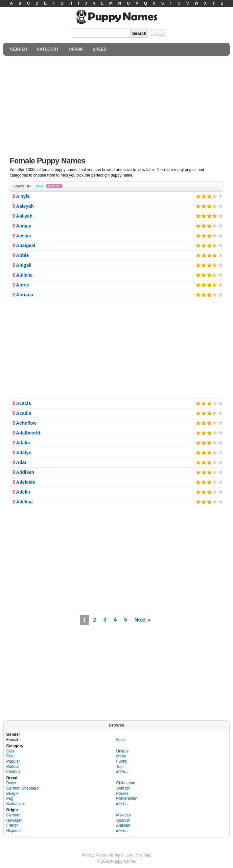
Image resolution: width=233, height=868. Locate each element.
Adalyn (24, 453)
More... (122, 772)
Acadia (24, 413)
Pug (10, 798)
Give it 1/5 (198, 196)
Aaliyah (24, 216)
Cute (10, 751)
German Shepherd (23, 788)
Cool (10, 756)
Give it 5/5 (221, 196)
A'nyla (23, 196)
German (13, 815)
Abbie (23, 255)
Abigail (24, 265)
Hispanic (14, 831)
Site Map (143, 855)
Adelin (23, 492)
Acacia (23, 403)
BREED (100, 49)
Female (54, 186)
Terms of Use (121, 855)
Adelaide (26, 482)
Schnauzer (16, 804)
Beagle (12, 794)
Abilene (24, 275)
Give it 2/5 (204, 196)
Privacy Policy (94, 855)
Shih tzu (123, 788)
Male (40, 186)
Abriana (25, 295)
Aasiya (23, 236)
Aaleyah (25, 206)
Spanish (123, 820)
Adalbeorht (28, 433)
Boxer (11, 783)
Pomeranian (127, 798)
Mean (121, 756)
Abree (23, 285)
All (29, 186)
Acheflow (26, 423)
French (12, 825)
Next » (142, 620)
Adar (21, 462)
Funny (122, 761)
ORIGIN (76, 49)
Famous (13, 772)
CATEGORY (48, 49)
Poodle (122, 794)
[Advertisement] (116, 104)
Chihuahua (126, 783)
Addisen (25, 472)
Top (119, 767)
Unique (123, 751)
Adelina (24, 502)
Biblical (12, 767)
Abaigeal (26, 245)
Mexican (124, 815)
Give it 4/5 (213, 196)
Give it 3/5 (210, 196)
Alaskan (123, 825)
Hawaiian (14, 820)
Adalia (23, 443)
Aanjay (24, 226)
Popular (13, 761)
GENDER (19, 49)
